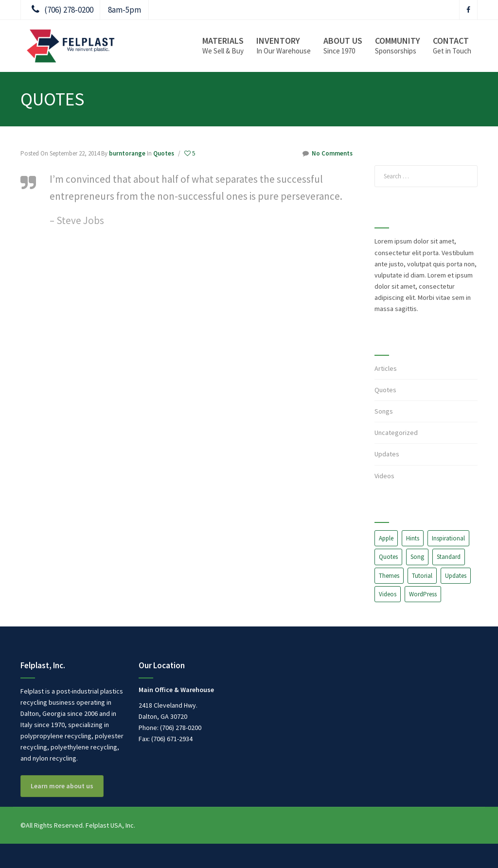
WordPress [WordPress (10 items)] (423, 594)
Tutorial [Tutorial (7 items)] (422, 576)
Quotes (164, 153)
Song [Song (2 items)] (417, 557)
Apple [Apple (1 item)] (386, 538)
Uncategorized (396, 433)
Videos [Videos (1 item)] (388, 594)
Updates (387, 454)
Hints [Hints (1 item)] (413, 538)
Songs (384, 411)
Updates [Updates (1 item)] (456, 576)
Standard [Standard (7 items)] (449, 557)
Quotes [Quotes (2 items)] (388, 557)
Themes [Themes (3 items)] (389, 576)
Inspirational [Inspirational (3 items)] (448, 538)
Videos (384, 476)
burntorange (127, 153)
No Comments (328, 153)
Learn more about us (62, 786)
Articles (386, 368)
